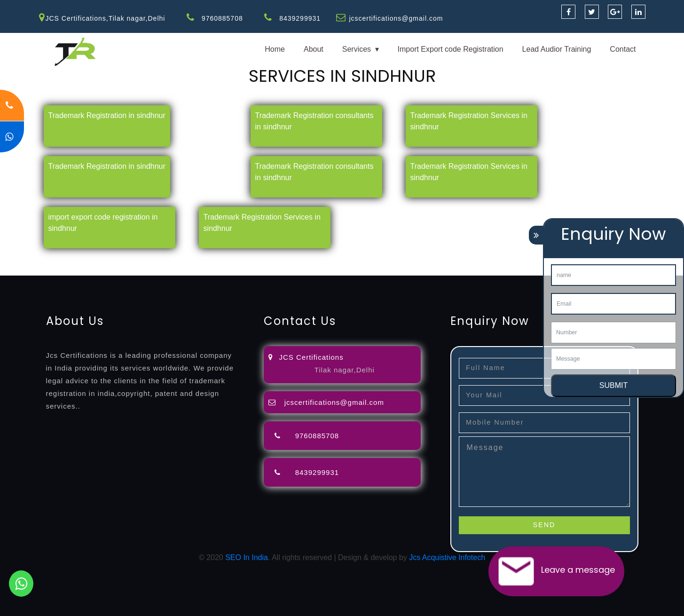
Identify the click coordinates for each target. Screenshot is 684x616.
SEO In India (247, 557)
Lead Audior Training (557, 49)
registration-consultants (105, 258)
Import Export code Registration (451, 49)
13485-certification (319, 270)
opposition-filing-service (185, 258)
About (314, 49)
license (476, 258)
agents (344, 258)
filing (294, 258)
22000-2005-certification (164, 270)
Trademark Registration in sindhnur (107, 115)
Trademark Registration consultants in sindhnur (314, 121)
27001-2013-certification (246, 270)
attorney (317, 258)
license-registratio (519, 258)
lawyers (271, 258)
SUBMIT (613, 385)
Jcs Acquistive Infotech (447, 557)
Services (357, 49)
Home (275, 49)
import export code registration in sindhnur (103, 223)
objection (241, 258)
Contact (623, 49)
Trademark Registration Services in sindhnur (469, 121)
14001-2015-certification (80, 270)
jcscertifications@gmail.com (396, 18)
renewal (410, 258)
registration (376, 258)
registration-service (32, 258)
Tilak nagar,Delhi (345, 370)
